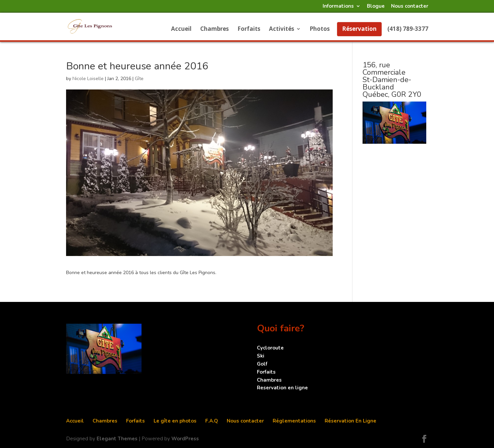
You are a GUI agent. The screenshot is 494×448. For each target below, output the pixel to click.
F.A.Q (212, 421)
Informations (338, 7)
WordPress (185, 439)
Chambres (214, 29)
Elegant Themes (117, 439)
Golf (262, 364)
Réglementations (294, 421)
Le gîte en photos (175, 421)
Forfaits (249, 29)
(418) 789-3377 (408, 29)
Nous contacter (410, 7)
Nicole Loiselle (88, 79)
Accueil (181, 29)
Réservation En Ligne (350, 421)
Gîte (139, 79)
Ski (261, 356)
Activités (282, 29)
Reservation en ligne (282, 388)
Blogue (376, 7)
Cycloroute (270, 348)
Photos (320, 29)
